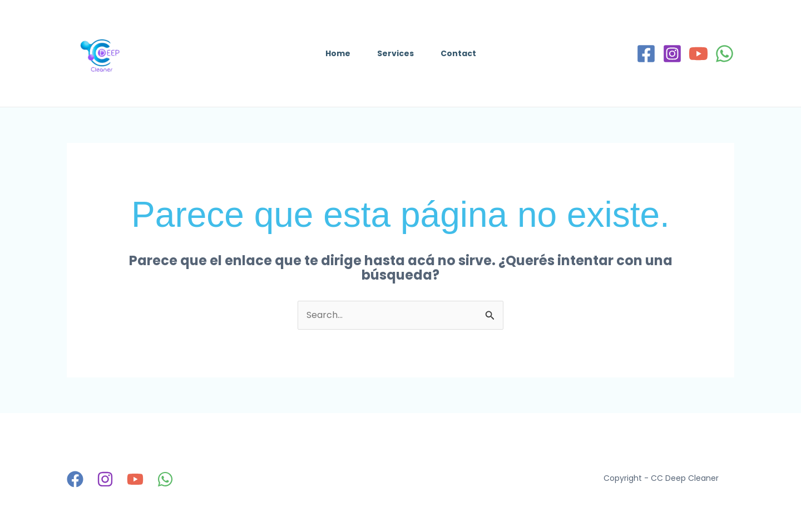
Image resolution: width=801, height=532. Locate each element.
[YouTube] (698, 54)
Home (338, 53)
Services (395, 53)
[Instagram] (672, 54)
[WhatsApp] (725, 54)
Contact (458, 53)
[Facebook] (646, 54)
